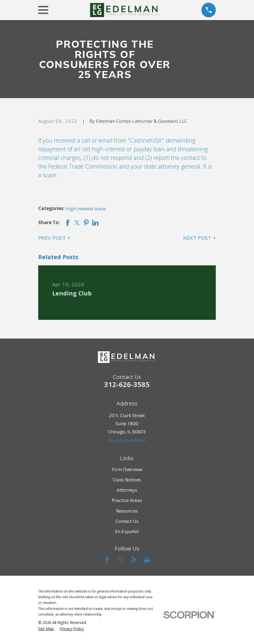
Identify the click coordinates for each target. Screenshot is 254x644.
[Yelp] (134, 560)
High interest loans (86, 209)
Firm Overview (127, 469)
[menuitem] (46, 629)
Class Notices (127, 480)
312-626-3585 (127, 384)
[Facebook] (107, 560)
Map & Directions (127, 440)
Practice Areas (127, 500)
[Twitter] (120, 560)
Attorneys (127, 490)
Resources (127, 511)
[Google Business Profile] (147, 560)
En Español (127, 531)
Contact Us (127, 521)
